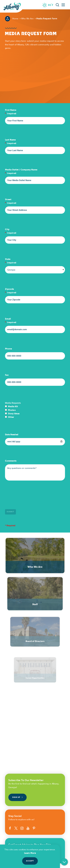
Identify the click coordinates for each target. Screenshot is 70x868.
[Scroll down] (64, 862)
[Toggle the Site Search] (57, 5)
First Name (11, 110)
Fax (7, 375)
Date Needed (12, 435)
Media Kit (13, 406)
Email (8, 319)
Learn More (30, 853)
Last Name (10, 140)
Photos (12, 410)
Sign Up (17, 797)
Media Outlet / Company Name (21, 170)
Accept (30, 861)
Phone (9, 349)
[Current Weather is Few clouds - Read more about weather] (48, 5)
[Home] (12, 6)
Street (8, 199)
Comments (11, 461)
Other (11, 417)
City (7, 229)
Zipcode (9, 289)
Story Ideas (14, 414)
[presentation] (26, 498)
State (8, 259)
